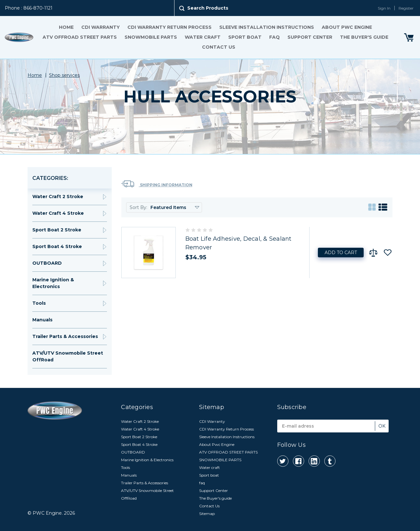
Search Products (208, 8)
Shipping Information (157, 184)
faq (275, 37)
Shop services (64, 75)
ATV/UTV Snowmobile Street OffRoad (68, 356)
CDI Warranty (101, 27)
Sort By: (138, 207)
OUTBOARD (47, 263)
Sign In (384, 8)
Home (66, 27)
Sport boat (245, 37)
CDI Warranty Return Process (170, 27)
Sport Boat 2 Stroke (57, 230)
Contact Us (219, 47)
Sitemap (207, 514)
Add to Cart (341, 253)
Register (406, 8)
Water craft (203, 37)
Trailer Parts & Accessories (65, 336)
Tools (39, 303)
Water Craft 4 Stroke (58, 213)
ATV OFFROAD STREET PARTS (80, 37)
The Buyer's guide (364, 37)
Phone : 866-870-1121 (29, 8)
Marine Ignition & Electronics (53, 283)
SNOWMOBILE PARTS (151, 37)
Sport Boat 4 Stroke (57, 246)
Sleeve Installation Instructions (267, 27)
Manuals (42, 320)
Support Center (310, 37)
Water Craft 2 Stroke (58, 197)
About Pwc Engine (347, 27)
